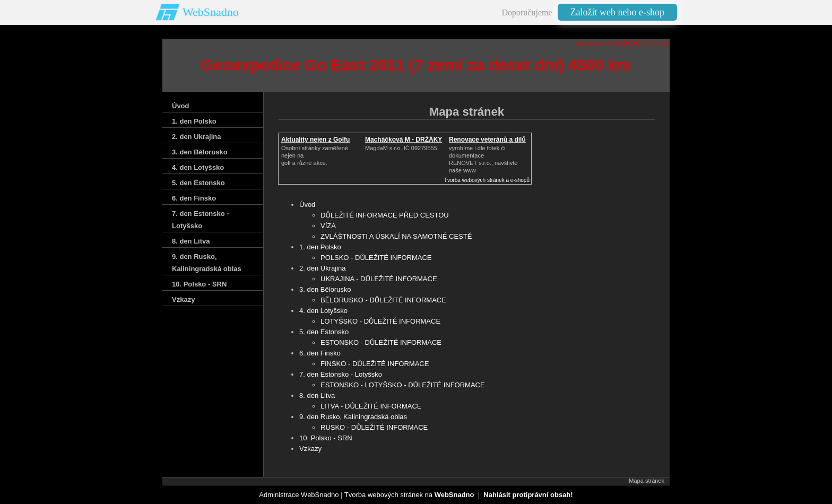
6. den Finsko (320, 353)
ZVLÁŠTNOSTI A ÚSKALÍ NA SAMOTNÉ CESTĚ (396, 236)
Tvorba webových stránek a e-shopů (487, 180)
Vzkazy (310, 449)
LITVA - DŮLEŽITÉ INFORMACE (371, 406)
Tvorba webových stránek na (409, 495)
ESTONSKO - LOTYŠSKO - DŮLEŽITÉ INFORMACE (403, 385)
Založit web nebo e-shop (617, 12)
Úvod (307, 205)
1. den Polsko (320, 247)
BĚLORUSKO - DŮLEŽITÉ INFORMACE (383, 300)
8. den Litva (317, 396)
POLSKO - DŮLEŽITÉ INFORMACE (376, 258)
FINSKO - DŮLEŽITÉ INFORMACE (375, 364)
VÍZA (328, 226)
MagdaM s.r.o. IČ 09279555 (401, 148)
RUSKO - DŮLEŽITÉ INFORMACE (374, 427)
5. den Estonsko (324, 332)
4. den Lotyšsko (323, 311)
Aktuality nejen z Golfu (315, 140)
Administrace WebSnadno (299, 495)
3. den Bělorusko (325, 289)
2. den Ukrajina (322, 268)
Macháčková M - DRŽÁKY (404, 140)
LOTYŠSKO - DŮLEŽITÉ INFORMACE (380, 321)
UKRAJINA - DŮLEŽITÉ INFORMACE (379, 279)
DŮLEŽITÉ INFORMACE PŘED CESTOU (385, 215)
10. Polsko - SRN (326, 438)
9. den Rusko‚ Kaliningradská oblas (353, 417)
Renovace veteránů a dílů (487, 140)
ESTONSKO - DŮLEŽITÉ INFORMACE (381, 342)
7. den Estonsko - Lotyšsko (341, 374)
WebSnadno (211, 12)
